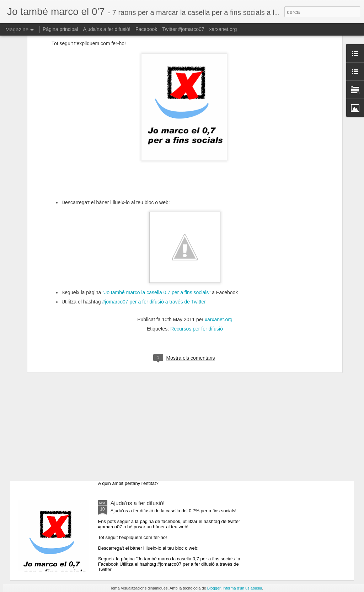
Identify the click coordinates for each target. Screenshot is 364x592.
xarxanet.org (219, 257)
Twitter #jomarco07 (183, 29)
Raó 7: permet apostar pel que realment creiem (170, 422)
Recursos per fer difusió (197, 266)
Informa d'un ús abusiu (242, 588)
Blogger (214, 588)
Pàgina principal (60, 29)
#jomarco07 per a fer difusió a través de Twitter (153, 239)
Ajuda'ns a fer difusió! (107, 29)
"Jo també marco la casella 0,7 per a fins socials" (156, 230)
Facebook (146, 29)
